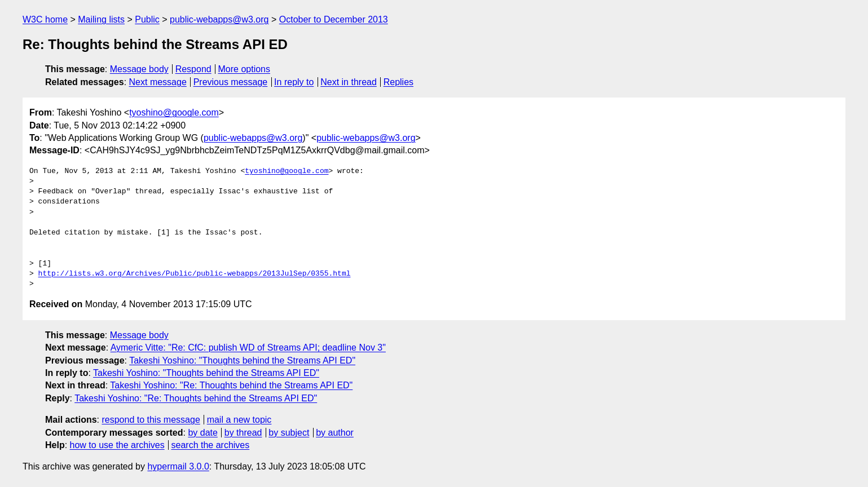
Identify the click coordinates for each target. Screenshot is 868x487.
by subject (289, 433)
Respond (193, 69)
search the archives (211, 445)
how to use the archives (117, 445)
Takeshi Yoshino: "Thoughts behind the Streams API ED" (242, 360)
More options (244, 69)
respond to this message (151, 420)
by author (335, 433)
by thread (243, 433)
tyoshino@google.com (174, 112)
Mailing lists (101, 19)
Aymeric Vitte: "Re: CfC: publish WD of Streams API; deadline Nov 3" (248, 347)
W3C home (45, 19)
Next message (158, 82)
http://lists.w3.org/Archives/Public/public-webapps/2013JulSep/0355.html (195, 274)
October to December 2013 (334, 19)
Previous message (231, 82)
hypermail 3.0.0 (178, 466)
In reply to (294, 82)
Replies (398, 82)
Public (147, 19)
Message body (139, 69)
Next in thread (349, 82)
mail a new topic (239, 420)
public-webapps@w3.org (219, 19)
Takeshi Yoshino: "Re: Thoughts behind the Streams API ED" (231, 385)
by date (202, 433)
